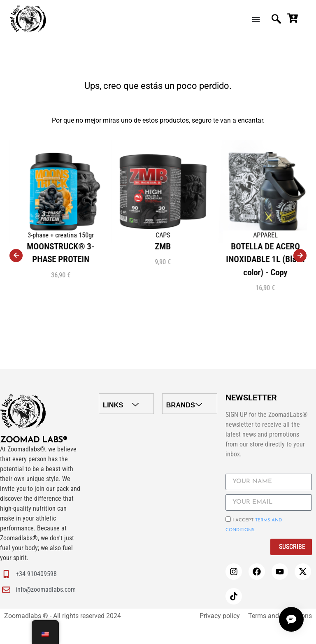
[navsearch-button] (276, 19)
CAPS (201, 235)
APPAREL (304, 235)
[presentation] (16, 256)
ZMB (201, 246)
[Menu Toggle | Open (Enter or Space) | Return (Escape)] (256, 19)
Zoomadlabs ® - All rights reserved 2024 (63, 616)
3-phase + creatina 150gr (99, 235)
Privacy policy (220, 616)
